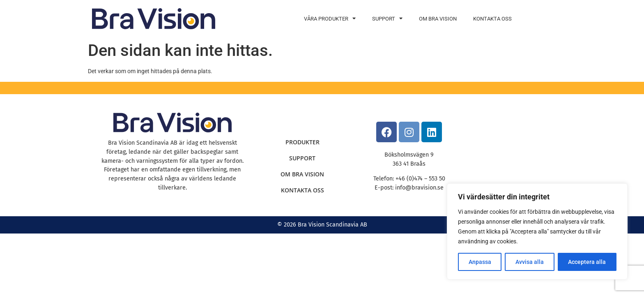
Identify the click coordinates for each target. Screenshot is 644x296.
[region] (537, 231)
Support (387, 19)
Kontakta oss (492, 19)
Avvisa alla (530, 262)
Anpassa (480, 262)
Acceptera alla (587, 262)
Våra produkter (330, 19)
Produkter (302, 142)
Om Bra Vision (438, 19)
